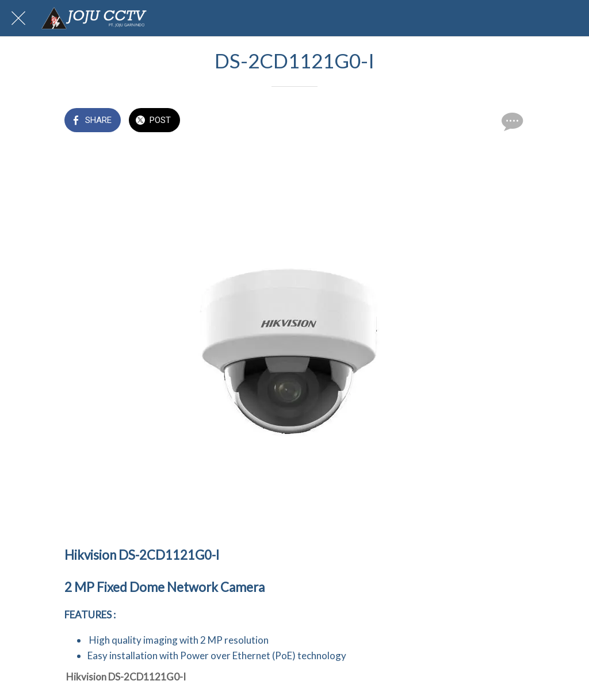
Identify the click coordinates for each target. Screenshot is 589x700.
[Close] (18, 18)
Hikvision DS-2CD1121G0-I (126, 677)
